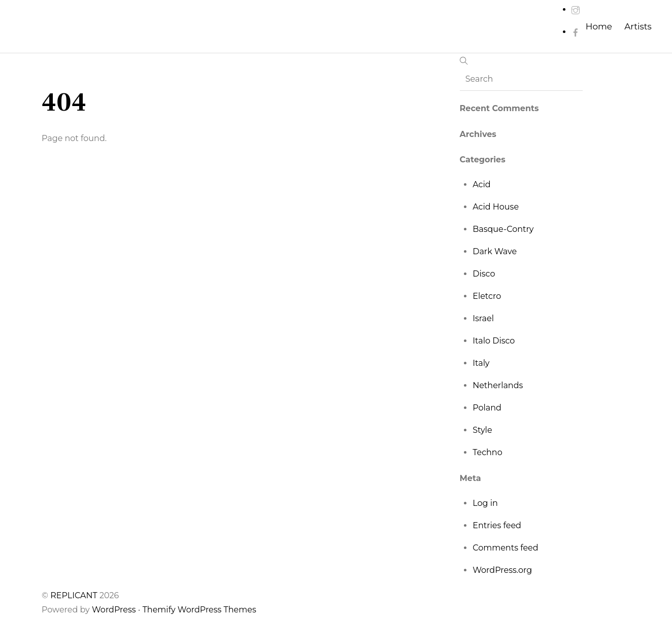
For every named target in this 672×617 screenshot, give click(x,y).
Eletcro (487, 296)
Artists (638, 26)
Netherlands (498, 385)
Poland (487, 408)
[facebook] (576, 32)
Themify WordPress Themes (199, 610)
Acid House (496, 207)
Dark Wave (495, 251)
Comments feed (505, 548)
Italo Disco (494, 341)
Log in (485, 503)
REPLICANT (75, 595)
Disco (484, 274)
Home (599, 26)
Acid (481, 184)
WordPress (114, 610)
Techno (488, 452)
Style (482, 430)
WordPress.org (502, 570)
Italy (481, 363)
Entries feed (497, 525)
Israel (483, 318)
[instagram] (576, 9)
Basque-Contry (503, 229)
